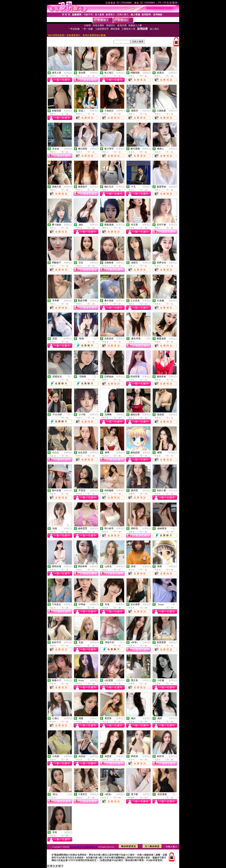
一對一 (95, 339)
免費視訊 (68, 73)
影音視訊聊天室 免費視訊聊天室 (84, 847)
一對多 (148, 339)
